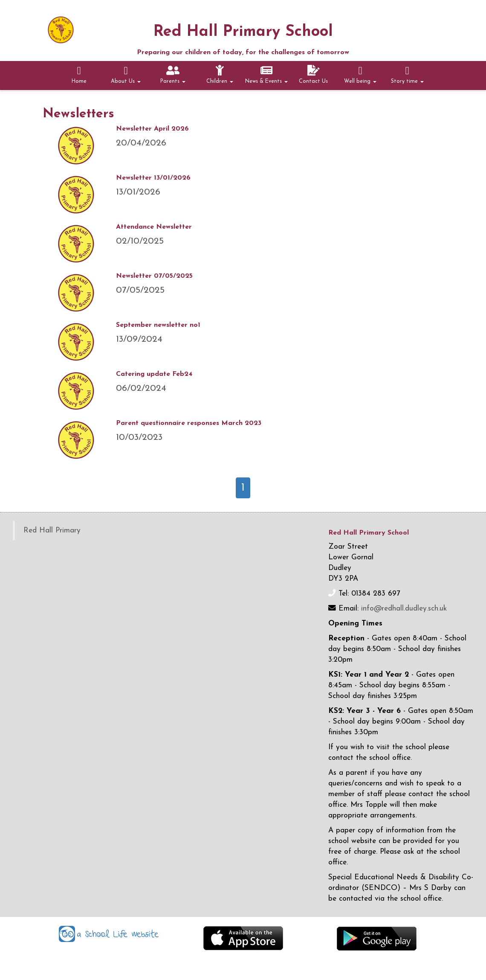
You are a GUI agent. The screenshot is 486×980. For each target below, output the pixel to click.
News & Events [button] (266, 75)
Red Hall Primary (52, 531)
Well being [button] (360, 75)
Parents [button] (173, 75)
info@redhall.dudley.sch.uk (404, 609)
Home (79, 75)
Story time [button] (407, 75)
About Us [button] (126, 75)
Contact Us (313, 75)
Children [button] (220, 75)
